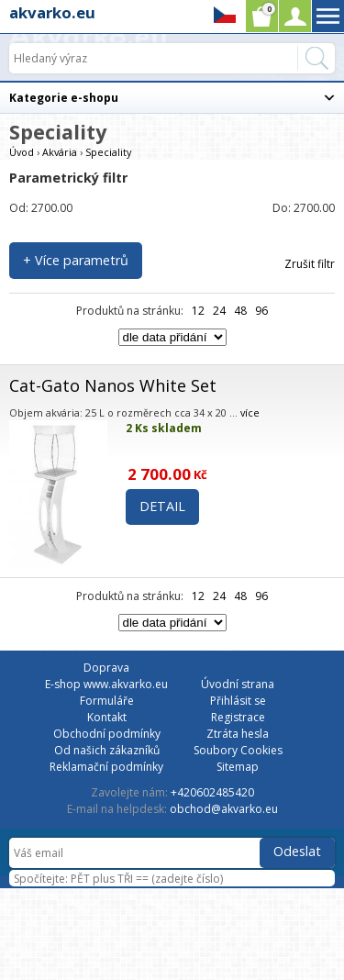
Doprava (106, 668)
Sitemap (238, 767)
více (250, 412)
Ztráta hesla (238, 734)
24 (219, 311)
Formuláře (107, 701)
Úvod (22, 152)
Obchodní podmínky (107, 734)
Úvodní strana (238, 684)
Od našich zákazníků (107, 750)
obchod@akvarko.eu (224, 809)
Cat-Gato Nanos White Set (113, 385)
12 (198, 311)
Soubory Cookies (238, 750)
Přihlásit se (238, 701)
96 (261, 311)
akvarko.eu (52, 12)
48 (240, 311)
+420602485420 (212, 792)
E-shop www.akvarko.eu (106, 684)
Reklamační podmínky (106, 767)
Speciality (108, 152)
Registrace (238, 717)
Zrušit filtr (310, 264)
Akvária (60, 152)
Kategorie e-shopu (64, 98)
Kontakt (107, 717)
